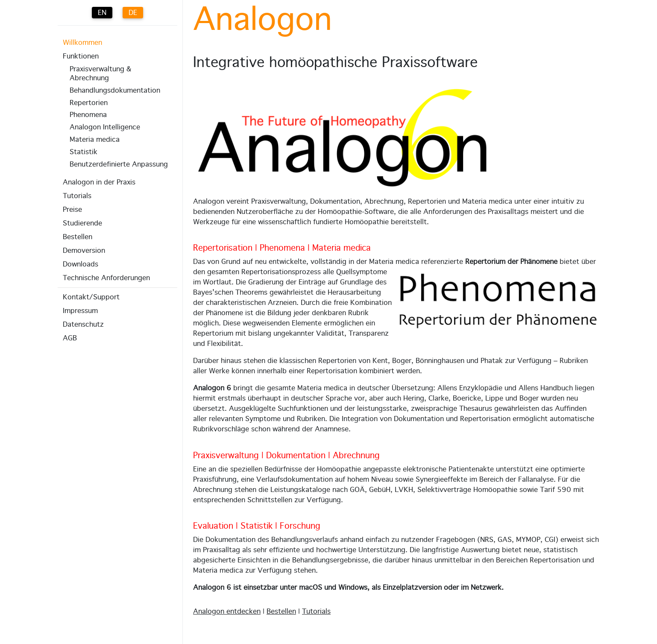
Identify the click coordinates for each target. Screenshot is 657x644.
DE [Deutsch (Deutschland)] (133, 13)
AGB (70, 338)
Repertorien (89, 103)
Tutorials (77, 196)
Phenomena (88, 115)
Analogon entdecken (227, 612)
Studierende (82, 223)
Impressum (80, 311)
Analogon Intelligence (105, 127)
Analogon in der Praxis (99, 182)
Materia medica (95, 140)
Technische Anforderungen (106, 278)
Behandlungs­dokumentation (115, 91)
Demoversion (84, 251)
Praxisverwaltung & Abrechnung (101, 74)
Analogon (263, 20)
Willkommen (82, 43)
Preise (72, 210)
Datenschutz (83, 325)
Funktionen (81, 56)
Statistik (84, 152)
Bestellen (78, 237)
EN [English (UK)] (102, 13)
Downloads (81, 264)
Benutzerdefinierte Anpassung (119, 164)
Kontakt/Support (91, 297)
